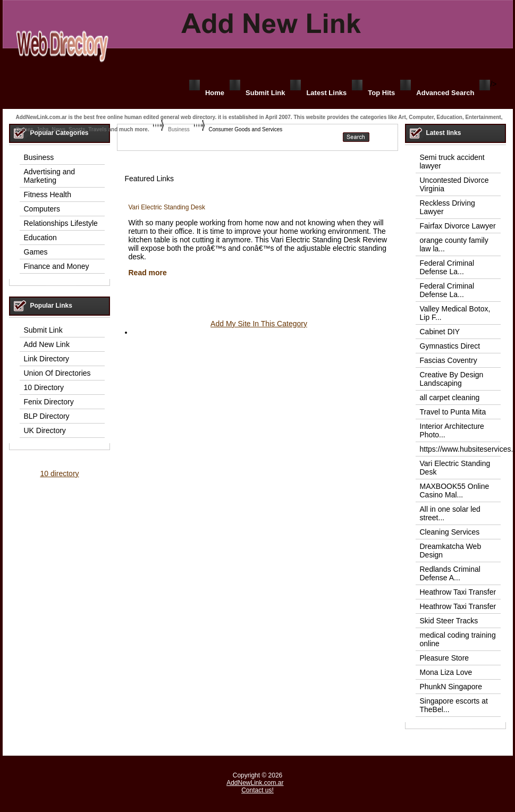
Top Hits (381, 93)
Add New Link (47, 344)
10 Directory (44, 387)
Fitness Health (48, 194)
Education (40, 238)
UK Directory (45, 430)
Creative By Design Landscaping (452, 379)
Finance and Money (57, 266)
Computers (42, 209)
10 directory (59, 473)
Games (36, 252)
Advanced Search (445, 93)
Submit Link (265, 93)
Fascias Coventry (449, 360)
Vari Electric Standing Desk (167, 207)
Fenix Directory (49, 402)
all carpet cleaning (450, 397)
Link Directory (47, 359)
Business (179, 129)
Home (215, 93)
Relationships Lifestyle (61, 223)
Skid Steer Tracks (449, 621)
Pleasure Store (445, 658)
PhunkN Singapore (451, 687)
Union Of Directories (57, 373)
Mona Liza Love (446, 672)
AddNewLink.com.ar (255, 783)
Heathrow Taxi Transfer (458, 592)
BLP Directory (47, 416)
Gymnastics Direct (450, 346)
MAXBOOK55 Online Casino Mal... (455, 490)
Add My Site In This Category (259, 324)
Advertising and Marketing (50, 176)
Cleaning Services (450, 532)
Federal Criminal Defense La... (447, 267)
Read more (148, 273)
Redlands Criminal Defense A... (450, 573)
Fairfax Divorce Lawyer (458, 226)
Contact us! (257, 790)
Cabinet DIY (440, 332)
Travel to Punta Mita (453, 412)
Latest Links (326, 93)
